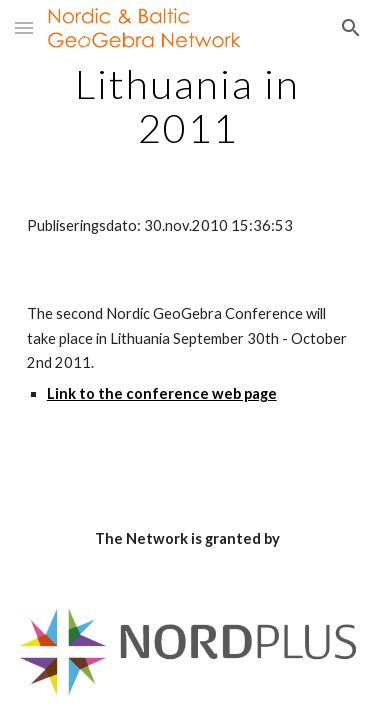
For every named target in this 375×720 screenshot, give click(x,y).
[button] (24, 27)
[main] (188, 106)
